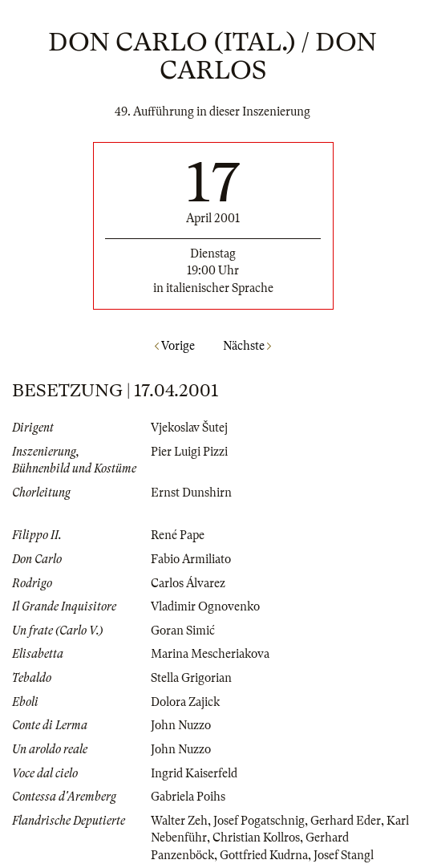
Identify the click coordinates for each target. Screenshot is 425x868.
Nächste (247, 346)
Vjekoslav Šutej (189, 428)
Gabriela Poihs (188, 797)
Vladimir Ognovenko (205, 606)
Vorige (175, 346)
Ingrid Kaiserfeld (194, 773)
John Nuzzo (181, 725)
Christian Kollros (256, 838)
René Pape (178, 535)
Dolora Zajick (185, 702)
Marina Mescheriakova (210, 654)
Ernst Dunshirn (191, 493)
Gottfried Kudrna (264, 855)
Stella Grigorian (191, 678)
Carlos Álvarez (188, 583)
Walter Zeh (179, 821)
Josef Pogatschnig (259, 821)
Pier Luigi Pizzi (189, 452)
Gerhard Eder (346, 821)
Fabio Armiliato (191, 559)
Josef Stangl (344, 855)
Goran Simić (183, 631)
